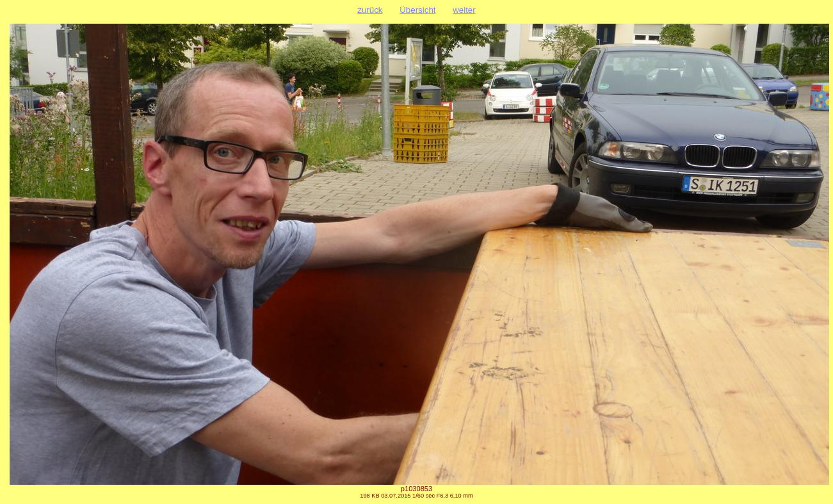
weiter (464, 10)
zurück (370, 10)
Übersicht (417, 10)
